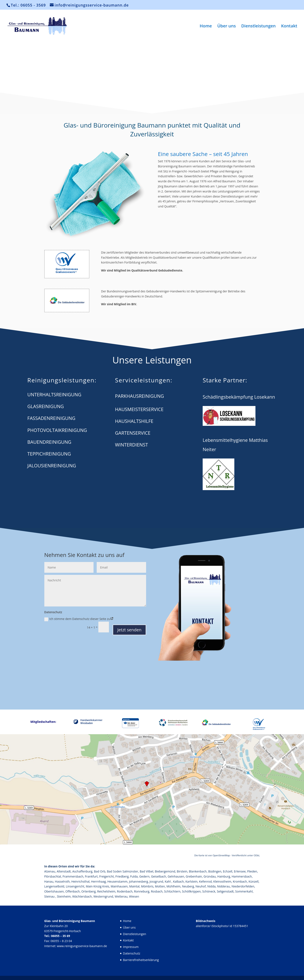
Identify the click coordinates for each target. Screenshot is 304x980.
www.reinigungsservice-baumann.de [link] (82, 946)
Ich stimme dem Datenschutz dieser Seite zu (79, 619)
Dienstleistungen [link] (259, 27)
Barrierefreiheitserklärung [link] (141, 960)
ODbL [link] (257, 855)
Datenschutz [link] (132, 953)
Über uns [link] (227, 27)
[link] (48, 26)
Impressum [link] (131, 947)
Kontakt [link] (289, 27)
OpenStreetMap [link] (221, 855)
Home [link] (206, 27)
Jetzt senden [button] (129, 630)
